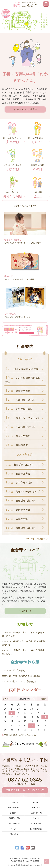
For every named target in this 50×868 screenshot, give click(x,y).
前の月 (5, 699)
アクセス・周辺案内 (13, 824)
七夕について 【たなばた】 (20, 681)
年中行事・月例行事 (36, 539)
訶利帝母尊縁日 (19, 408)
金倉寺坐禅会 (18, 435)
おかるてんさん (36, 808)
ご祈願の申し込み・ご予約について (25, 790)
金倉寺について (36, 813)
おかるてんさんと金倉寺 (25, 109)
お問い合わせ (13, 834)
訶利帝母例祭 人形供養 (22, 368)
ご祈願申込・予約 (13, 818)
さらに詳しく (25, 611)
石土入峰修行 (14, 670)
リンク (13, 829)
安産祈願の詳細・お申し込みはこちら (19, 735)
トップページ (13, 802)
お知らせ (36, 802)
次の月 (44, 699)
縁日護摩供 (17, 444)
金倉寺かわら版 (13, 808)
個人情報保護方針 (36, 829)
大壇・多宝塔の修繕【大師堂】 (22, 676)
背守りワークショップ (23, 417)
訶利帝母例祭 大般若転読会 (23, 379)
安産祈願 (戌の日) (20, 399)
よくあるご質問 (36, 824)
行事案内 (13, 813)
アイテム (36, 818)
